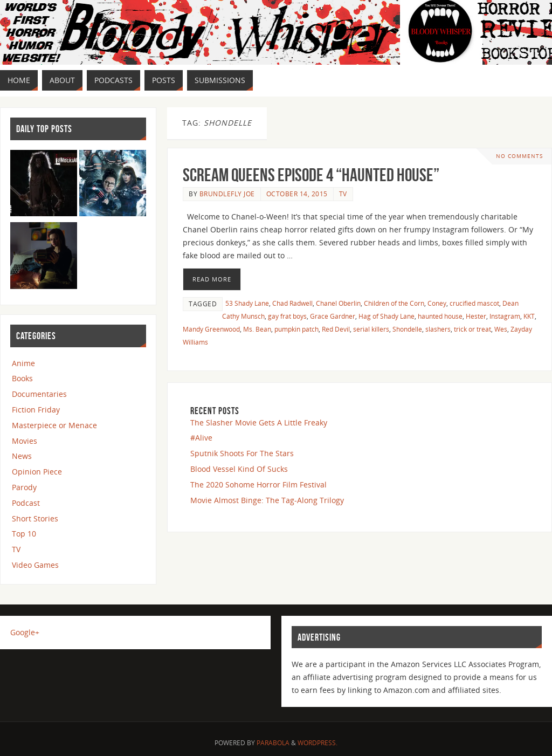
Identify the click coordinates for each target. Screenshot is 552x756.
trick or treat (472, 329)
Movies (25, 441)
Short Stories (35, 518)
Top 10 (24, 534)
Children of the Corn (394, 303)
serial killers (371, 329)
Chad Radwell (292, 303)
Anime (23, 363)
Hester (476, 316)
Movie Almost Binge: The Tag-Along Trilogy (267, 500)
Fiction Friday (36, 410)
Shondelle (407, 329)
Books (22, 378)
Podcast (26, 503)
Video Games (35, 565)
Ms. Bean (257, 329)
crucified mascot (474, 303)
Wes (501, 329)
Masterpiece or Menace (54, 425)
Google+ (25, 632)
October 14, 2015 (297, 194)
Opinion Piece (37, 472)
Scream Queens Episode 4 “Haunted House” (311, 175)
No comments (519, 156)
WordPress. (318, 743)
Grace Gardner (333, 316)
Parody (24, 487)
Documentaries (39, 394)
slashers (438, 329)
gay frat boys (287, 316)
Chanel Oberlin (338, 303)
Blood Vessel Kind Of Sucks (239, 469)
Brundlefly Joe (227, 194)
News (22, 456)
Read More (212, 279)
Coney (437, 303)
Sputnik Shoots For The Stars (242, 453)
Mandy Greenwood (211, 329)
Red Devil (336, 329)
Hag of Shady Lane (387, 316)
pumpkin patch (296, 329)
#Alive (201, 438)
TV (343, 194)
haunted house (440, 316)
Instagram (505, 316)
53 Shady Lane (247, 303)
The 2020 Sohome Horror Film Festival (258, 484)
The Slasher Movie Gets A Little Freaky (259, 422)
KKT (529, 316)
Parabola (273, 743)
